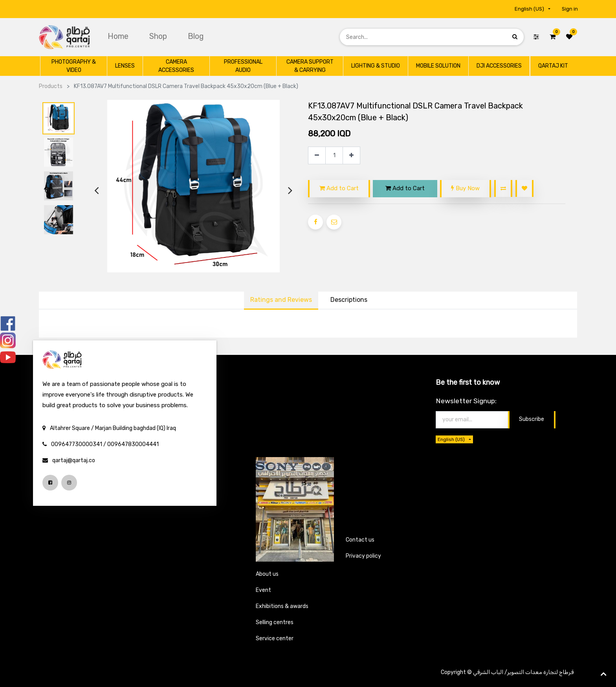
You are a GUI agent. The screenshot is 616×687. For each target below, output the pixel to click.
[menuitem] (119, 36)
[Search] (515, 37)
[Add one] (351, 155)
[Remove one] (317, 155)
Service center (275, 638)
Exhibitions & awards (282, 606)
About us (267, 574)
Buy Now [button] (465, 188)
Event (263, 590)
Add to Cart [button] (339, 188)
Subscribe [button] (532, 419)
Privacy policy (363, 556)
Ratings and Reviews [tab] (281, 300)
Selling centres (275, 622)
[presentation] (96, 190)
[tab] (349, 301)
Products (51, 86)
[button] (503, 188)
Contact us (360, 540)
